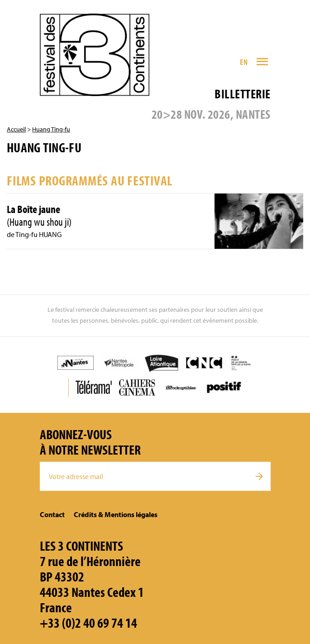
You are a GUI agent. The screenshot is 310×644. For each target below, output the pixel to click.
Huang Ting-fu (51, 129)
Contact (52, 514)
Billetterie (242, 94)
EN (244, 62)
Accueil (16, 129)
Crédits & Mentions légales (116, 514)
